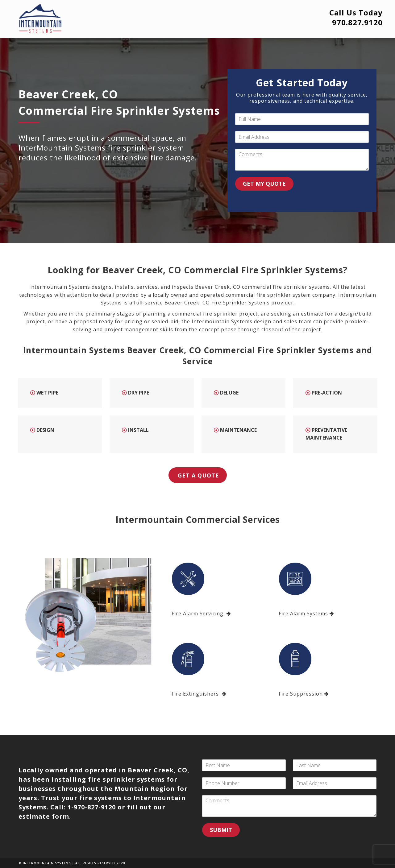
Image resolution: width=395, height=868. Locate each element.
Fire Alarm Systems (306, 614)
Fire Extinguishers (199, 694)
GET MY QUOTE (264, 184)
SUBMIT (221, 830)
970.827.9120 (357, 22)
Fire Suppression (304, 694)
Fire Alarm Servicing (201, 614)
